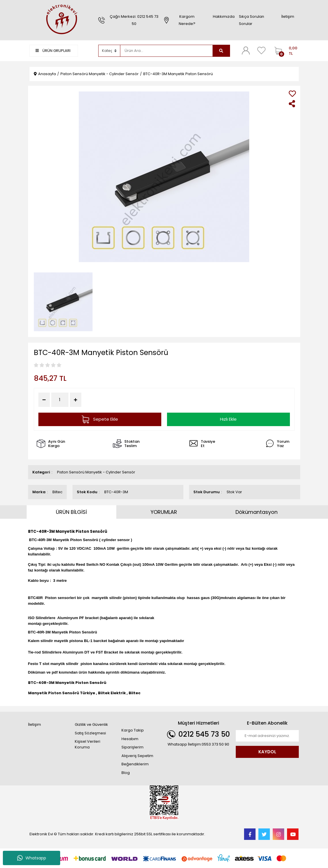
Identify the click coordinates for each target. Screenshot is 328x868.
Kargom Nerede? (187, 20)
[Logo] (61, 20)
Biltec (57, 492)
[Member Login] (246, 50)
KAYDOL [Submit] (267, 752)
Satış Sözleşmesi (90, 733)
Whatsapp (32, 858)
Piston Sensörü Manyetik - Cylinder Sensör (96, 472)
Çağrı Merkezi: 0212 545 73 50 (134, 20)
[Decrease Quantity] (44, 400)
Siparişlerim (132, 747)
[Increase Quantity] (76, 400)
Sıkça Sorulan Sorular (252, 20)
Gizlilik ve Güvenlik (91, 724)
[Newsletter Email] (267, 736)
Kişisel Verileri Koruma (88, 744)
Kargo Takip (133, 730)
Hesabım (130, 739)
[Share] (292, 104)
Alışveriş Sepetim (137, 756)
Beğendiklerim (135, 764)
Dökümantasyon (257, 512)
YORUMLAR (164, 512)
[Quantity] (60, 400)
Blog (126, 773)
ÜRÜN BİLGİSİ (71, 512)
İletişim (288, 16)
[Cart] (285, 51)
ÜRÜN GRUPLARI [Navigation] (53, 51)
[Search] (166, 51)
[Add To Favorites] (292, 94)
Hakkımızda (224, 16)
